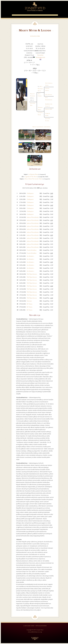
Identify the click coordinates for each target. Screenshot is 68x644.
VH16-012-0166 (35, 36)
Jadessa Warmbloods (33, 217)
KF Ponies (30, 304)
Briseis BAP (49, 109)
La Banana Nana (33, 174)
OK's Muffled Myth (40, 89)
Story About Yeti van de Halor (33, 179)
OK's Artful (49, 95)
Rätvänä (29, 301)
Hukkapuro (30, 193)
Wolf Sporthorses (32, 274)
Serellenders (30, 256)
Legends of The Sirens (31, 177)
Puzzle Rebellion (32, 250)
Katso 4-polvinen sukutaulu (41, 127)
